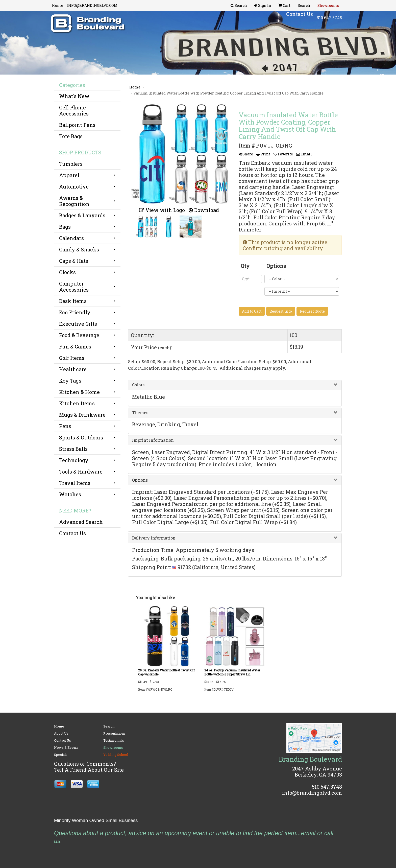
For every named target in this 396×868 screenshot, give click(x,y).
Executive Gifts (78, 324)
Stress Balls (73, 449)
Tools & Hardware (81, 472)
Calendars (71, 238)
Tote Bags (71, 136)
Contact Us (72, 533)
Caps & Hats (74, 261)
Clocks (67, 272)
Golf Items (72, 358)
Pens (65, 426)
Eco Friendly (75, 312)
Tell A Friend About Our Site (89, 770)
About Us (61, 733)
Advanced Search (81, 522)
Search (109, 726)
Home (58, 5)
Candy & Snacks (79, 249)
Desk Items (73, 301)
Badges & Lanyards (82, 215)
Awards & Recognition (74, 201)
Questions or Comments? (85, 764)
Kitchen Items (77, 403)
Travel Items (75, 483)
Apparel (69, 175)
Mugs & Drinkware (82, 415)
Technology (74, 460)
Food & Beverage (79, 335)
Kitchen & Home (79, 392)
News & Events (66, 747)
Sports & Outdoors (81, 437)
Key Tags (70, 381)
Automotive (74, 186)
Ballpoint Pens (77, 125)
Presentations (114, 733)
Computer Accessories (74, 287)
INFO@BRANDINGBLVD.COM (92, 5)
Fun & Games (75, 346)
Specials (61, 755)
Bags (65, 227)
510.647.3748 (329, 20)
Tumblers (71, 164)
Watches (70, 494)
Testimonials (114, 740)
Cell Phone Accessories (74, 110)
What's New (74, 96)
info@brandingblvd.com (312, 793)
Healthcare (73, 369)
